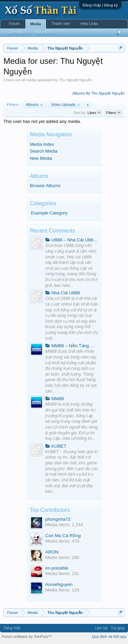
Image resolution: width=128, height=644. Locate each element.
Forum (14, 24)
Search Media (44, 151)
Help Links (89, 24)
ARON (52, 552)
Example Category (49, 213)
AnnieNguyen (59, 584)
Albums (34, 104)
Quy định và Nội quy (109, 636)
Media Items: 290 (62, 557)
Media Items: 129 (62, 590)
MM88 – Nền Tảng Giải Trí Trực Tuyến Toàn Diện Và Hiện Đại (72, 346)
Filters (113, 113)
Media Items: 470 (62, 541)
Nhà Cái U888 (63, 293)
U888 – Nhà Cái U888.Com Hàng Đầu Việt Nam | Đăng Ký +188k (72, 240)
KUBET (56, 446)
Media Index (42, 144)
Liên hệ (101, 628)
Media (36, 24)
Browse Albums (45, 186)
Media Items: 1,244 (64, 525)
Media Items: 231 (62, 573)
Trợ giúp (118, 628)
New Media (41, 158)
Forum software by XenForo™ (27, 636)
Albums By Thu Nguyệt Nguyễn (98, 93)
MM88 (55, 399)
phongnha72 (58, 519)
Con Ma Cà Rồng (63, 536)
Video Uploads (66, 104)
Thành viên (61, 24)
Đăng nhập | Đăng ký (100, 5)
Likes (94, 113)
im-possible (57, 568)
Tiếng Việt (12, 628)
